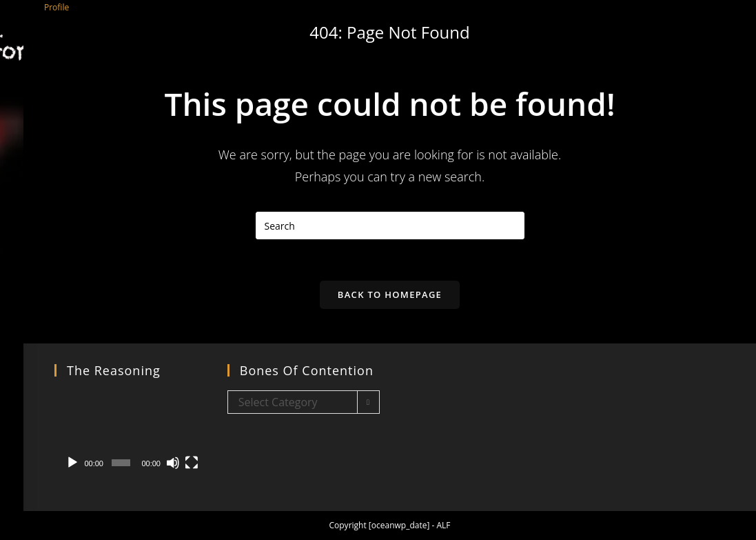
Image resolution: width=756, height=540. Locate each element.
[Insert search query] (390, 226)
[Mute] (173, 463)
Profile (57, 7)
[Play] (72, 463)
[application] (131, 433)
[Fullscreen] (192, 463)
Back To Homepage (390, 294)
